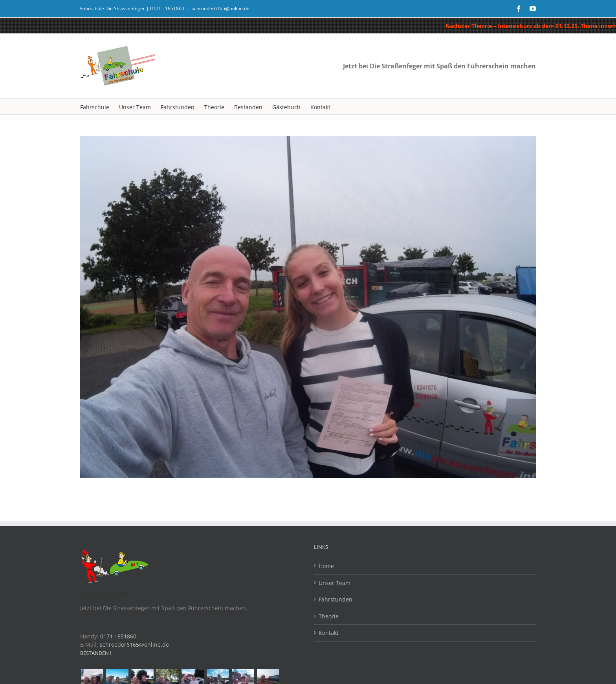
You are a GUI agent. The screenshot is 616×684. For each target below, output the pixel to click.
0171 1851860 (118, 636)
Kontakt (329, 633)
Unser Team (335, 583)
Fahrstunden (335, 599)
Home (326, 566)
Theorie (329, 616)
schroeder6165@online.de (221, 8)
